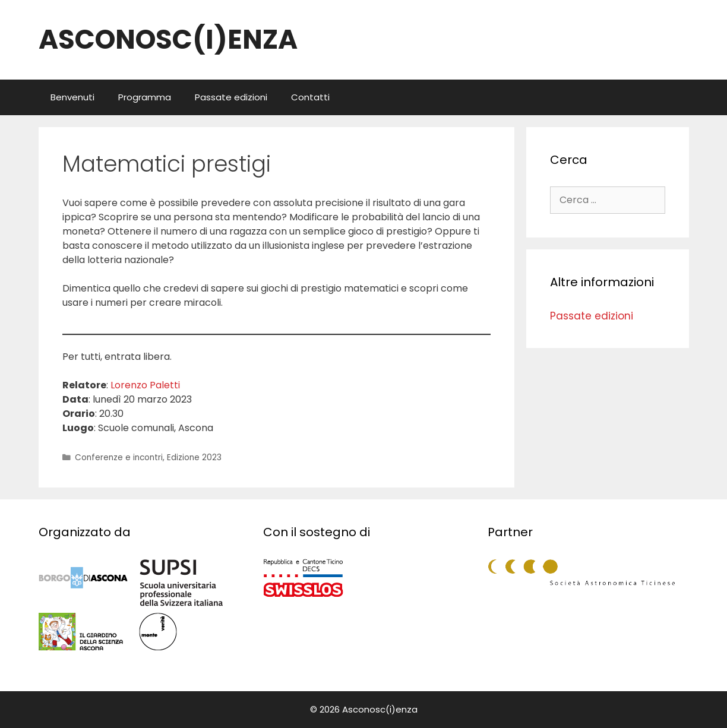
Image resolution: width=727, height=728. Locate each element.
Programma (145, 97)
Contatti (310, 97)
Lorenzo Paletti (145, 385)
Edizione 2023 (194, 458)
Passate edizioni (231, 97)
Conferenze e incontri (119, 458)
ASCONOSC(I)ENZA (168, 39)
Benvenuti (72, 97)
